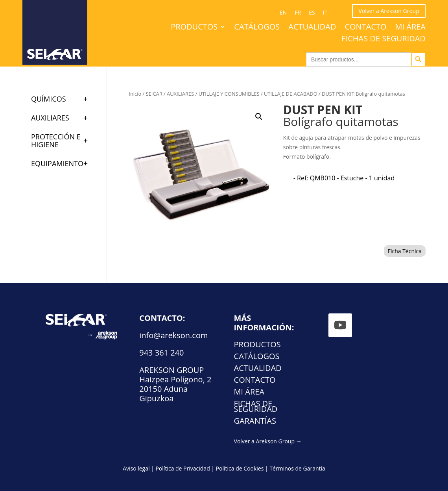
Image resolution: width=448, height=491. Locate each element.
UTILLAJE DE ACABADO (291, 94)
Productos (194, 28)
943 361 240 (161, 353)
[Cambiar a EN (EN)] (283, 13)
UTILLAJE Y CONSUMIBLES (229, 94)
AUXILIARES (180, 94)
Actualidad (312, 28)
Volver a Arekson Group (389, 11)
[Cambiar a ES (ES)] (312, 13)
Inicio (135, 94)
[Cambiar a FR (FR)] (298, 13)
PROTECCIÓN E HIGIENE (63, 141)
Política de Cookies (240, 468)
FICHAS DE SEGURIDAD (383, 40)
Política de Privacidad (183, 468)
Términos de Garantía (297, 468)
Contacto (365, 28)
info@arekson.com (173, 335)
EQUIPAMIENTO (63, 163)
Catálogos (257, 28)
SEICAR (154, 94)
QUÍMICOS (63, 99)
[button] (259, 117)
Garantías (255, 422)
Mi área (411, 28)
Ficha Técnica (405, 251)
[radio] (344, 178)
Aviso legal (136, 468)
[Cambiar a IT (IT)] (325, 13)
